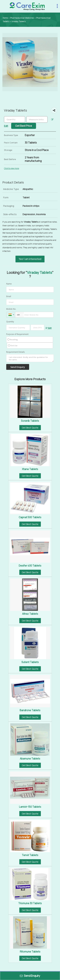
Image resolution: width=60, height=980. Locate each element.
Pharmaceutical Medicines (22, 18)
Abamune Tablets (30, 759)
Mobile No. (11, 309)
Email (9, 296)
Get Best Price (24, 126)
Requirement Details (15, 352)
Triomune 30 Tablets (30, 903)
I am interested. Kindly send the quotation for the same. (30, 358)
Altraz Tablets (30, 614)
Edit (49, 328)
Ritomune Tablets (30, 952)
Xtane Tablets (30, 469)
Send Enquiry (30, 976)
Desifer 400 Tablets (30, 566)
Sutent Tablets (30, 662)
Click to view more (12, 168)
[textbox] (37, 119)
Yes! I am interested (30, 259)
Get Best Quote (30, 428)
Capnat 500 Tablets (30, 517)
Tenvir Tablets (30, 855)
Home (5, 18)
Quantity (10, 322)
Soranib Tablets (30, 421)
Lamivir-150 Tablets (30, 807)
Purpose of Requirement (17, 334)
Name (9, 284)
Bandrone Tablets (30, 710)
